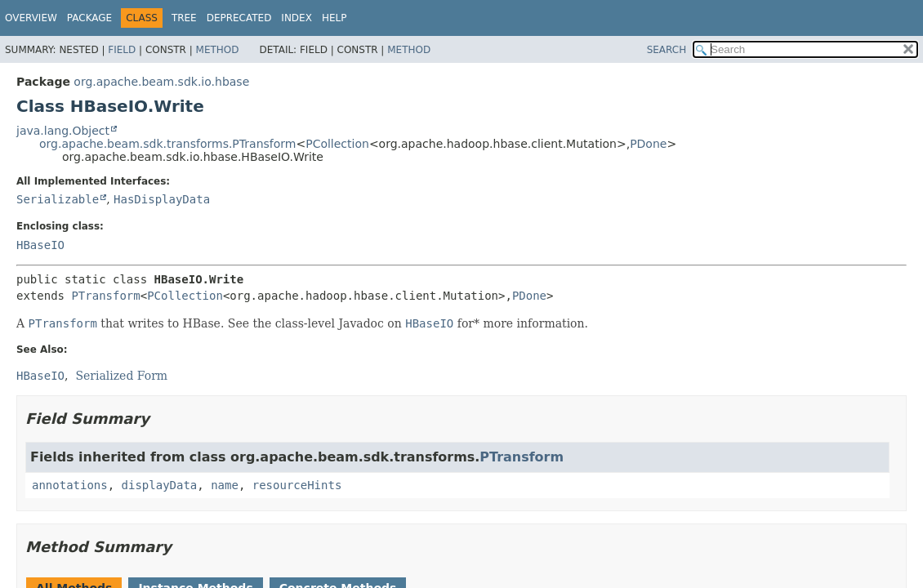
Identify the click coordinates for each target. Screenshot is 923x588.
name (225, 485)
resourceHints (297, 485)
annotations (70, 485)
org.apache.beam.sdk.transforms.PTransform (167, 144)
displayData (160, 485)
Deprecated (239, 18)
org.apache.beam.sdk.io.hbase (161, 82)
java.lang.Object (63, 131)
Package (89, 18)
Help (334, 18)
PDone (648, 144)
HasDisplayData (162, 199)
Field (122, 50)
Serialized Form (121, 376)
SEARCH (667, 50)
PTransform (105, 296)
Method (218, 50)
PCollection (337, 144)
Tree (184, 18)
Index (297, 18)
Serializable (58, 199)
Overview (31, 18)
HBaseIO (40, 245)
